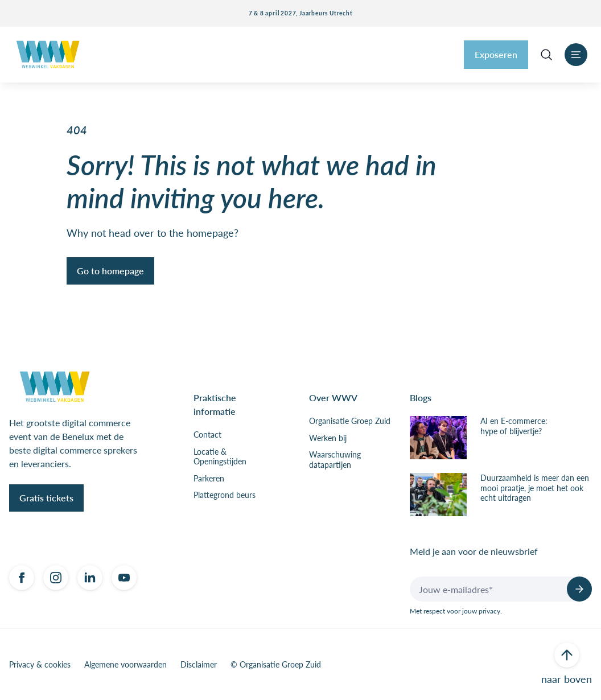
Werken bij (328, 438)
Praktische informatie (215, 404)
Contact (207, 435)
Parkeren (209, 479)
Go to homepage (110, 271)
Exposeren (496, 54)
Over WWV (333, 398)
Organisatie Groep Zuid (350, 421)
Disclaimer (199, 665)
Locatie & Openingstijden (220, 457)
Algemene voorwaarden (125, 665)
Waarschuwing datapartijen (335, 460)
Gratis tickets (46, 498)
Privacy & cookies (40, 665)
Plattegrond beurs (225, 495)
